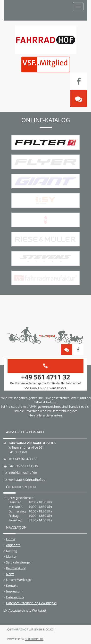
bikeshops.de (34, 639)
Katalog (12, 551)
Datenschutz (15, 597)
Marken (12, 556)
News (10, 574)
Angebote (13, 545)
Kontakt (12, 585)
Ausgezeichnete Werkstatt (25, 610)
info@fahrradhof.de (23, 473)
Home (11, 539)
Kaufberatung (16, 568)
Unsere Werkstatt (19, 580)
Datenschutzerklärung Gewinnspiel (31, 603)
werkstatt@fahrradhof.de (27, 480)
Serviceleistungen (19, 562)
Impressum (14, 591)
